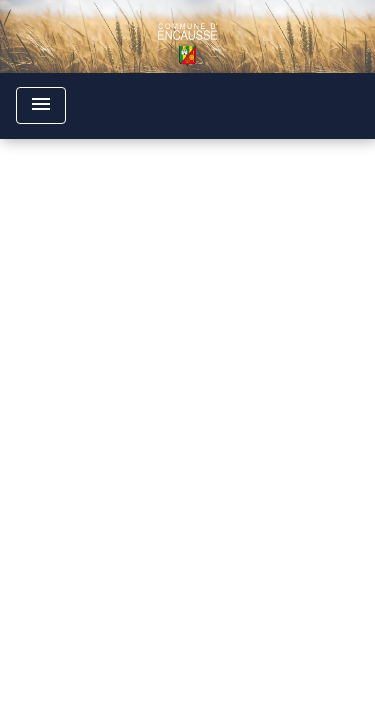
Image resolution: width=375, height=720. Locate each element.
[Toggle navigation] (41, 105)
